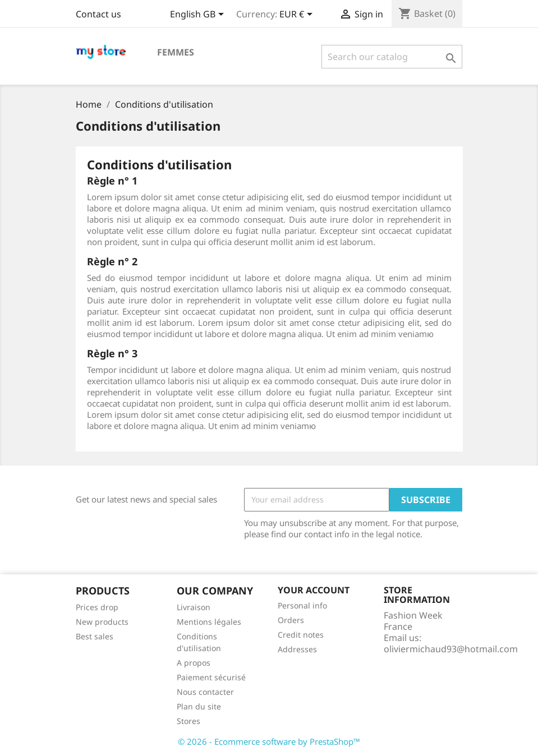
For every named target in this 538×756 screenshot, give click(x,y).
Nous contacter (205, 692)
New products (102, 622)
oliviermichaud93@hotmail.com (451, 649)
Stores (188, 721)
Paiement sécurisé (211, 677)
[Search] (392, 57)
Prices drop (97, 607)
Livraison (194, 607)
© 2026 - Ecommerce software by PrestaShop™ (269, 741)
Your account (314, 590)
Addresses (297, 649)
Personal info (302, 605)
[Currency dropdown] (298, 15)
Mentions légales (209, 622)
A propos (194, 663)
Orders (291, 620)
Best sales (95, 636)
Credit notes (301, 635)
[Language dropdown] (199, 15)
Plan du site (199, 706)
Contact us (98, 14)
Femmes (176, 52)
